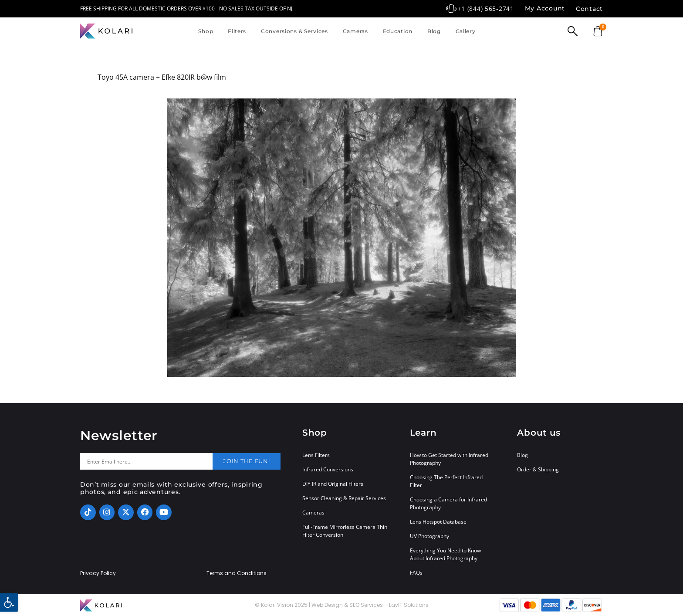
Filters (237, 31)
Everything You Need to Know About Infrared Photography (445, 554)
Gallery (466, 31)
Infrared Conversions (328, 469)
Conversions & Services (294, 31)
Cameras (355, 31)
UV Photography (429, 536)
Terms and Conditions (237, 573)
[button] (9, 602)
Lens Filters (316, 455)
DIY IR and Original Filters (333, 484)
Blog (434, 31)
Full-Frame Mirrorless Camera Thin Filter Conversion (345, 531)
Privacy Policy (98, 573)
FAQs (416, 573)
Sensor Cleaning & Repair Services (344, 498)
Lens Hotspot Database (438, 522)
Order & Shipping (538, 469)
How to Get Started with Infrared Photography (449, 459)
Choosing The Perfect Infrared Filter (446, 481)
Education (398, 31)
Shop (206, 31)
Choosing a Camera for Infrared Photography (448, 503)
